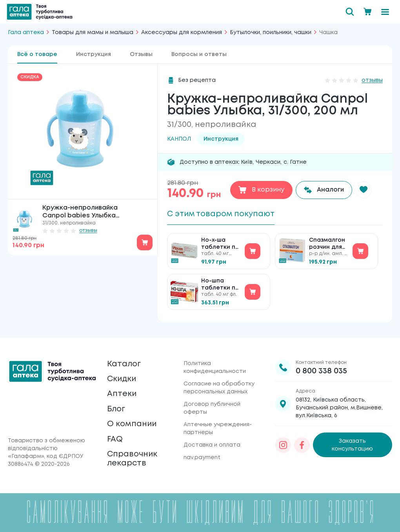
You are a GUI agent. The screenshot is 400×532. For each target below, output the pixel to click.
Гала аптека (26, 33)
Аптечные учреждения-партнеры (218, 427)
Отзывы (141, 54)
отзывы (88, 231)
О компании (132, 423)
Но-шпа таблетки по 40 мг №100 (220, 286)
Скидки (122, 377)
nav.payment (202, 456)
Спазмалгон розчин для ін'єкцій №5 (327, 245)
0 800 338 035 (321, 369)
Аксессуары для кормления (182, 33)
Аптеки (122, 393)
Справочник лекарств (133, 459)
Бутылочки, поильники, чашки (271, 33)
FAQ (115, 439)
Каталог (124, 362)
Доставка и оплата (212, 443)
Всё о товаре (37, 54)
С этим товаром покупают (223, 214)
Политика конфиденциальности (215, 366)
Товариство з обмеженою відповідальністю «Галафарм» (46, 449)
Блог (116, 408)
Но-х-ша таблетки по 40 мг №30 (220, 245)
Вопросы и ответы (199, 54)
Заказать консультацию (352, 443)
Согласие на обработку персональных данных (219, 386)
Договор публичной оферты (212, 406)
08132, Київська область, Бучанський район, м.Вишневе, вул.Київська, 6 (339, 406)
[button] (364, 190)
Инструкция (94, 54)
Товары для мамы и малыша (93, 33)
